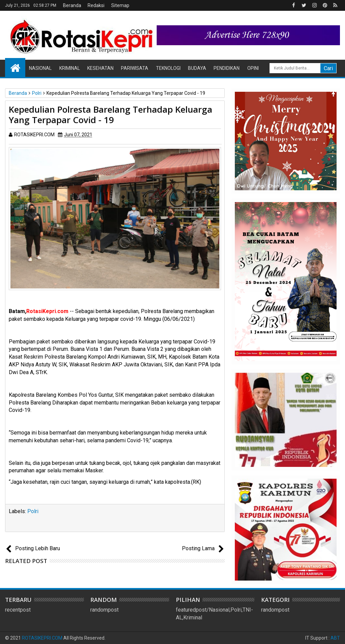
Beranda (72, 5)
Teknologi (168, 68)
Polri (33, 511)
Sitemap (120, 5)
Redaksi (96, 5)
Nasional (40, 68)
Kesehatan (100, 68)
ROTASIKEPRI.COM (42, 638)
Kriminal (70, 68)
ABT (335, 638)
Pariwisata (135, 68)
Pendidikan (227, 68)
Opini (253, 68)
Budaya (197, 68)
